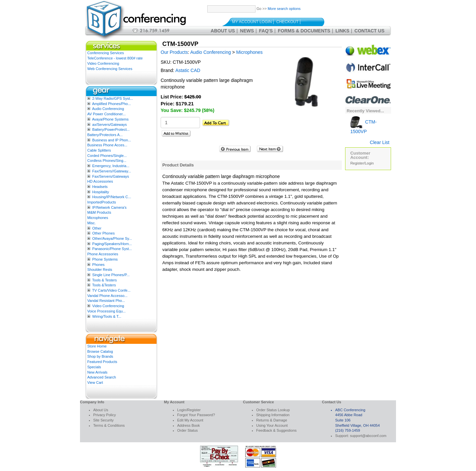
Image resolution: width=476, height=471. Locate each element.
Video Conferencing (103, 63)
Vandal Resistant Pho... (106, 301)
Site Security (103, 420)
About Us (223, 31)
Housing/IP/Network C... (112, 197)
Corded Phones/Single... (107, 156)
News (247, 31)
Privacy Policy (104, 415)
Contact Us (369, 31)
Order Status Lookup (273, 410)
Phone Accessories (103, 254)
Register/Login (362, 163)
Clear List (380, 142)
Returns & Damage (272, 420)
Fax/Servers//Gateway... (112, 171)
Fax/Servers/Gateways (111, 176)
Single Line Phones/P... (111, 275)
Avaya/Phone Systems (110, 119)
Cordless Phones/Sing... (107, 161)
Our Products (174, 52)
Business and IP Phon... (112, 140)
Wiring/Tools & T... (107, 316)
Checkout (287, 22)
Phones (98, 265)
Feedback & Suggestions (276, 430)
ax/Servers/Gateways (110, 125)
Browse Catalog (100, 351)
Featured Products (102, 362)
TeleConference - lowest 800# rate (115, 58)
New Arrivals (97, 372)
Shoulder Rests (100, 270)
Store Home (97, 346)
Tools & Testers (104, 280)
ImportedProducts (102, 202)
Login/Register (189, 410)
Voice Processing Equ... (106, 311)
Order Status (187, 430)
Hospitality (101, 192)
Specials (94, 367)
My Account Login (252, 22)
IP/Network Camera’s (109, 207)
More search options (284, 9)
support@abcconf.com (368, 436)
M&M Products (99, 212)
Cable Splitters (99, 150)
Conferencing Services (106, 53)
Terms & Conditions (109, 425)
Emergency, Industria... (111, 166)
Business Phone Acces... (107, 145)
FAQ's (266, 31)
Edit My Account (190, 420)
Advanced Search (102, 377)
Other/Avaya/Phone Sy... (112, 238)
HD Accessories (100, 181)
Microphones (98, 218)
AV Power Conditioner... (106, 114)
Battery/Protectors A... (105, 135)
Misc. (92, 223)
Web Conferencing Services (110, 69)
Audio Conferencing (108, 109)
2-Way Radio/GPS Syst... (113, 98)
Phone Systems (105, 259)
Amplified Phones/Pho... (111, 104)
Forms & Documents (304, 31)
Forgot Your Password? (196, 415)
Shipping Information (273, 415)
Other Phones (103, 233)
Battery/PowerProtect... (111, 129)
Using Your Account (272, 425)
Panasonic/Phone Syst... (112, 249)
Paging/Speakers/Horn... (112, 244)
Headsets (100, 187)
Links (342, 31)
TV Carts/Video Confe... (111, 290)
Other (97, 228)
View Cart (95, 382)
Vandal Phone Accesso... (107, 296)
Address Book (188, 425)
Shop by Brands (100, 356)
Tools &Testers (104, 285)
